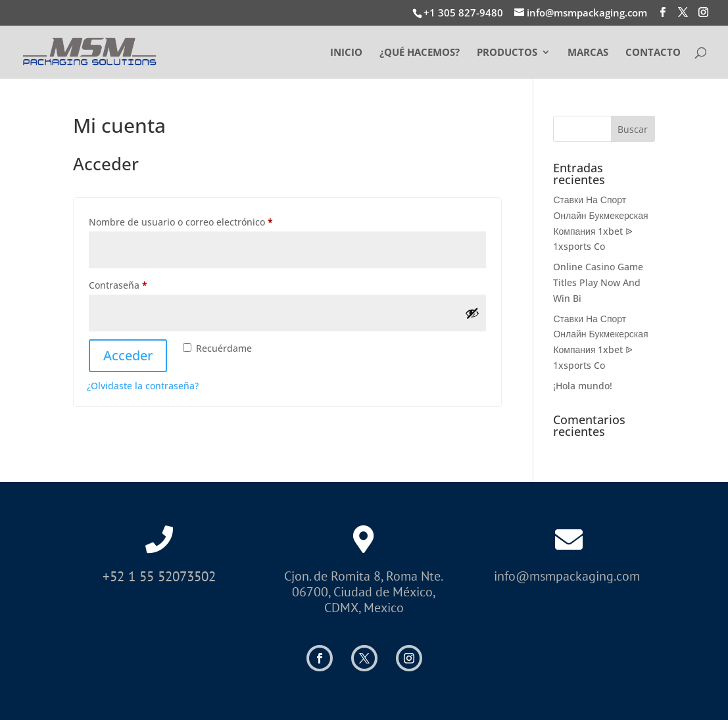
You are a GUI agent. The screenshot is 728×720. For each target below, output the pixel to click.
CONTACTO (653, 53)
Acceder (128, 355)
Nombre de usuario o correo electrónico (205, 221)
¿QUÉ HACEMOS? (420, 53)
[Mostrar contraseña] (472, 313)
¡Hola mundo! (583, 386)
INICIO (346, 53)
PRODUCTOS (507, 53)
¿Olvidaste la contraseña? (143, 386)
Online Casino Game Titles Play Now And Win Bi (598, 282)
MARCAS (588, 53)
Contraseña (142, 284)
